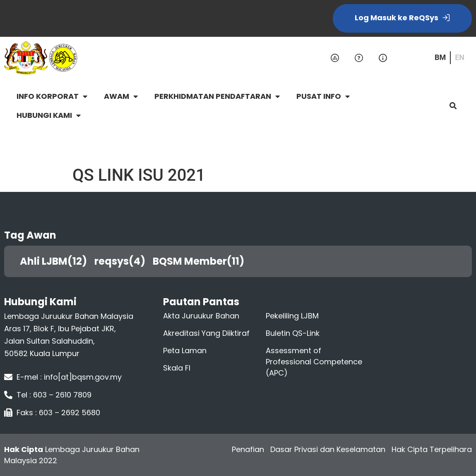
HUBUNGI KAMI (49, 115)
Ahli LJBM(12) (56, 261)
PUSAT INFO (323, 96)
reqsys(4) (123, 261)
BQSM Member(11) (202, 261)
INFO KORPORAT (52, 96)
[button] (453, 106)
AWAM (121, 96)
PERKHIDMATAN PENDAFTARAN (217, 96)
